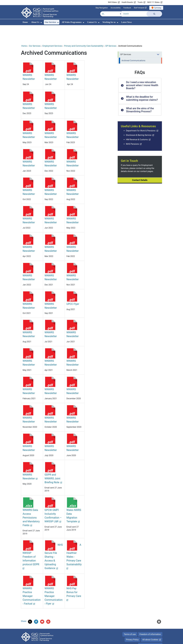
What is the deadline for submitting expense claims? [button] (142, 81)
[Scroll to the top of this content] (159, 604)
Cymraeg (158, 8)
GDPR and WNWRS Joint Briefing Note (52, 461)
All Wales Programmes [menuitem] (72, 22)
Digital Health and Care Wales (149, 641)
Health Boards (127, 2)
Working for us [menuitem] (109, 22)
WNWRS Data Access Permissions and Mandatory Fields (31, 500)
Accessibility (116, 8)
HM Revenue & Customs (137, 122)
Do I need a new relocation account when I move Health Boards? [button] (142, 68)
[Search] (154, 14)
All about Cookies (150, 622)
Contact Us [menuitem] (92, 22)
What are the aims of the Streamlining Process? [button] (140, 93)
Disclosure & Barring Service (139, 118)
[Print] (48, 604)
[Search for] (134, 14)
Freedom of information (150, 617)
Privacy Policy (132, 622)
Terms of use (130, 617)
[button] (30, 604)
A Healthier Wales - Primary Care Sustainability (74, 537)
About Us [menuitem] (35, 22)
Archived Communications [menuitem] (133, 43)
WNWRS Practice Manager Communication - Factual (32, 579)
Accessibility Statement (150, 628)
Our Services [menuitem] (50, 22)
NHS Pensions (132, 127)
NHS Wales (112, 2)
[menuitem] (41, 23)
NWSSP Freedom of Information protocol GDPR (31, 541)
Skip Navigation (102, 8)
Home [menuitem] (25, 22)
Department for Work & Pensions (141, 113)
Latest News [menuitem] (127, 22)
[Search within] (111, 14)
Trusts (140, 2)
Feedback (127, 8)
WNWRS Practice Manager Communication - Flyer (54, 579)
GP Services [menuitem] (126, 37)
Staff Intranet (139, 8)
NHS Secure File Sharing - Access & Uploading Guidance (54, 539)
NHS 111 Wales (153, 2)
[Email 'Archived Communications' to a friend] (42, 604)
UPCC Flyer (73, 287)
